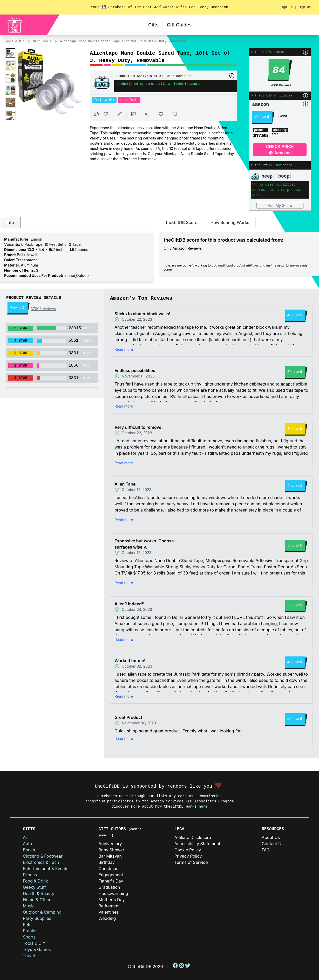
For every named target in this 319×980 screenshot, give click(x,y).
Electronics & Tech (41, 862)
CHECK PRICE (280, 150)
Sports (29, 937)
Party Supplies (37, 918)
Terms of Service (191, 862)
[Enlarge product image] (11, 53)
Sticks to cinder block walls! (142, 314)
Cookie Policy (188, 850)
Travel (29, 956)
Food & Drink (35, 881)
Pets (27, 925)
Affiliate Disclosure (193, 837)
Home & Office (37, 900)
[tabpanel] (77, 257)
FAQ (266, 850)
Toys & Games (37, 949)
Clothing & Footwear (43, 856)
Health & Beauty (39, 893)
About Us (271, 837)
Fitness (30, 875)
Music (29, 906)
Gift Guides (179, 25)
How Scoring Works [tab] (230, 222)
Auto (27, 844)
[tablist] (77, 223)
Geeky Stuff (34, 887)
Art (26, 837)
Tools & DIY (14, 41)
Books (29, 850)
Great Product (128, 717)
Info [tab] (10, 222)
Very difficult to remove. (139, 427)
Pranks (30, 931)
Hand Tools (42, 41)
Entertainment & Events (46, 869)
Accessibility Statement (197, 844)
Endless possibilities (135, 370)
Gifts (153, 25)
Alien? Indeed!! (129, 604)
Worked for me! (130, 661)
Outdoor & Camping (42, 912)
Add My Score (280, 205)
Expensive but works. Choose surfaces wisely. (144, 544)
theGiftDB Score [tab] (182, 222)
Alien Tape (125, 484)
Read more (124, 349)
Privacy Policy (188, 856)
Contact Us (273, 844)
